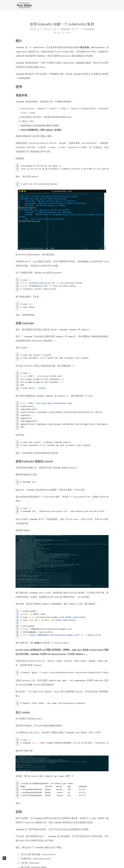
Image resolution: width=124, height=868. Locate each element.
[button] (4, 858)
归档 (85, 5)
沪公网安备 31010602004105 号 (55, 854)
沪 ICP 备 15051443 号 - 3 (26, 854)
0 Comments (89, 29)
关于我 (57, 5)
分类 (76, 5)
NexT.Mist (29, 865)
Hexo (20, 865)
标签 (67, 5)
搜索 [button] (95, 5)
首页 (46, 5)
